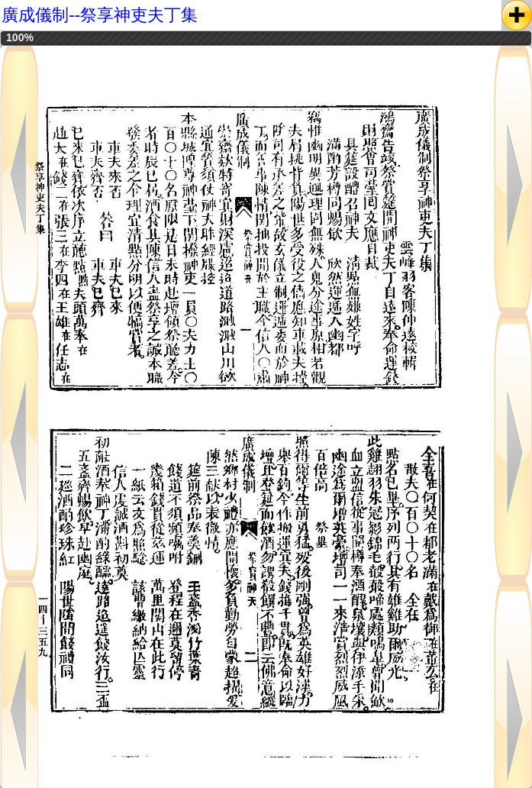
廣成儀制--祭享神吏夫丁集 (100, 15)
